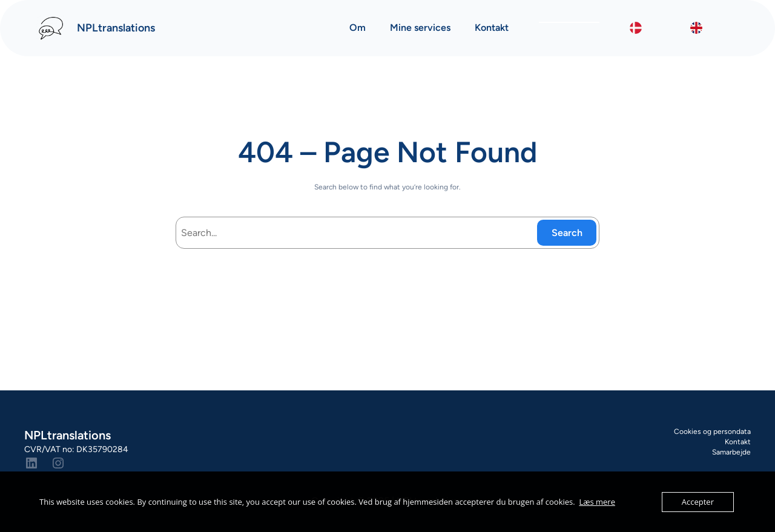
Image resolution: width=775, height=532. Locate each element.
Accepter (698, 502)
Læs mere (597, 502)
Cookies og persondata (712, 432)
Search (567, 233)
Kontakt (738, 442)
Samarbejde (731, 452)
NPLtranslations (116, 28)
